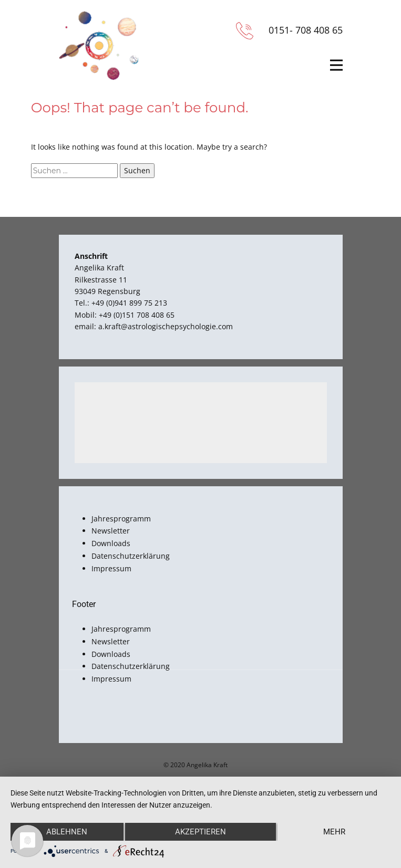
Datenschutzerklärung (131, 556)
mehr (334, 832)
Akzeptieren (200, 832)
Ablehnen (67, 832)
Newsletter (111, 531)
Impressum (111, 568)
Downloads (111, 543)
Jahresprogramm (121, 519)
